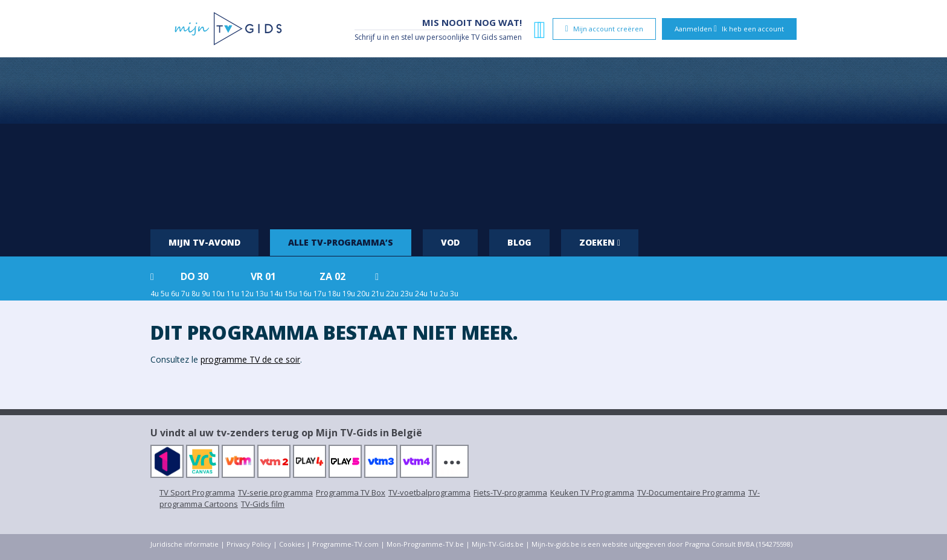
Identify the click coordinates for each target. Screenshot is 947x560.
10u (218, 294)
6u (175, 294)
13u (262, 294)
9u (206, 294)
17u (320, 294)
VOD (450, 242)
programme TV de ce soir (250, 359)
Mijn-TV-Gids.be (498, 544)
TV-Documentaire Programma (691, 492)
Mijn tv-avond (204, 242)
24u (421, 294)
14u (276, 294)
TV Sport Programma (197, 492)
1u (434, 294)
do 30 (194, 276)
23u (407, 294)
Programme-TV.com (345, 544)
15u (291, 294)
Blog (519, 242)
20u (363, 294)
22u (392, 294)
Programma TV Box (351, 492)
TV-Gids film (263, 504)
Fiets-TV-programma (510, 492)
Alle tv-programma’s (341, 242)
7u (185, 294)
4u (155, 294)
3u (454, 294)
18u (334, 294)
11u (233, 294)
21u (378, 294)
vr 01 (263, 276)
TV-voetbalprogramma (429, 492)
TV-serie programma (275, 492)
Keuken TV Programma (592, 492)
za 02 (332, 276)
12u (247, 294)
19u (349, 294)
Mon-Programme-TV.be (425, 544)
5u (165, 294)
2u (444, 294)
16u (305, 294)
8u (196, 294)
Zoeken (600, 242)
